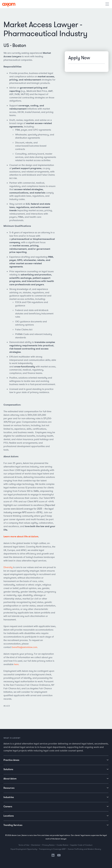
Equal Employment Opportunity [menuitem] (24, 849)
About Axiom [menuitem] (10, 779)
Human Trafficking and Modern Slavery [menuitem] (84, 849)
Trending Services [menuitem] (13, 825)
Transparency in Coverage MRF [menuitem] (52, 849)
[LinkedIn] (53, 856)
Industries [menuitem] (9, 797)
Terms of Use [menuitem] (24, 845)
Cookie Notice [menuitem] (62, 845)
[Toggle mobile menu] (108, 4)
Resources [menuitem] (9, 788)
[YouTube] (59, 856)
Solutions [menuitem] (8, 769)
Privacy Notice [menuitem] (48, 845)
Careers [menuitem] (8, 806)
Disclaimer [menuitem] (36, 845)
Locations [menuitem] (9, 816)
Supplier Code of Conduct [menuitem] (81, 845)
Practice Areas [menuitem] (11, 760)
